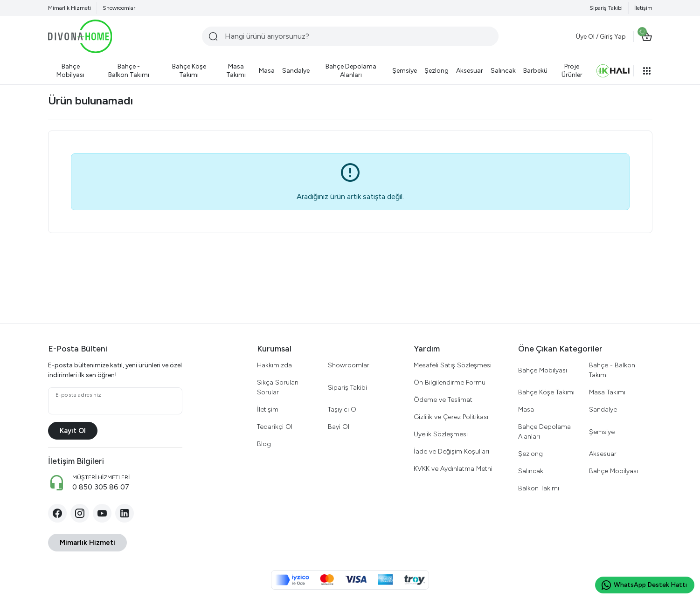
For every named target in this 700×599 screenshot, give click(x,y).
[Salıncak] (503, 71)
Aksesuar (603, 454)
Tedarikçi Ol (275, 427)
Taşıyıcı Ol (343, 410)
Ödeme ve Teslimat (443, 400)
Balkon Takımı (539, 488)
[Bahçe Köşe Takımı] (189, 71)
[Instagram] (80, 513)
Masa (526, 410)
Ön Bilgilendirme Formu (450, 382)
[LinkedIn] (125, 513)
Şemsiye (602, 432)
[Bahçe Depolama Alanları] (351, 71)
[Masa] (267, 71)
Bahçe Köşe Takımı (546, 392)
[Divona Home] (80, 36)
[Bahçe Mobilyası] (71, 71)
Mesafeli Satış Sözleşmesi (453, 365)
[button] (647, 71)
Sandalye (603, 410)
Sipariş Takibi (606, 8)
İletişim (643, 8)
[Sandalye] (296, 71)
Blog (264, 444)
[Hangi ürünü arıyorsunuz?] (350, 36)
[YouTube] (102, 513)
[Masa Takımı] (236, 71)
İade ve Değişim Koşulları (451, 451)
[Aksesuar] (470, 71)
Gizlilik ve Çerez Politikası (451, 417)
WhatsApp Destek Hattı (644, 585)
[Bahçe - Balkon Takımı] (129, 71)
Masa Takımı (607, 392)
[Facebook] (57, 513)
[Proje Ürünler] (572, 71)
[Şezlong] (437, 71)
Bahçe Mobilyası (543, 370)
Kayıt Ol (73, 431)
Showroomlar (119, 8)
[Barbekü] (535, 71)
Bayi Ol (339, 427)
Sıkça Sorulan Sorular (278, 387)
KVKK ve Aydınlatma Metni (453, 469)
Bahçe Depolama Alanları (544, 432)
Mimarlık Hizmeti (69, 8)
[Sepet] (647, 37)
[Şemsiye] (405, 71)
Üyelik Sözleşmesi (441, 434)
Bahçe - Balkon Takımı (612, 370)
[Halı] (613, 71)
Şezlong (530, 454)
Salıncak (531, 471)
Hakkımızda (274, 365)
